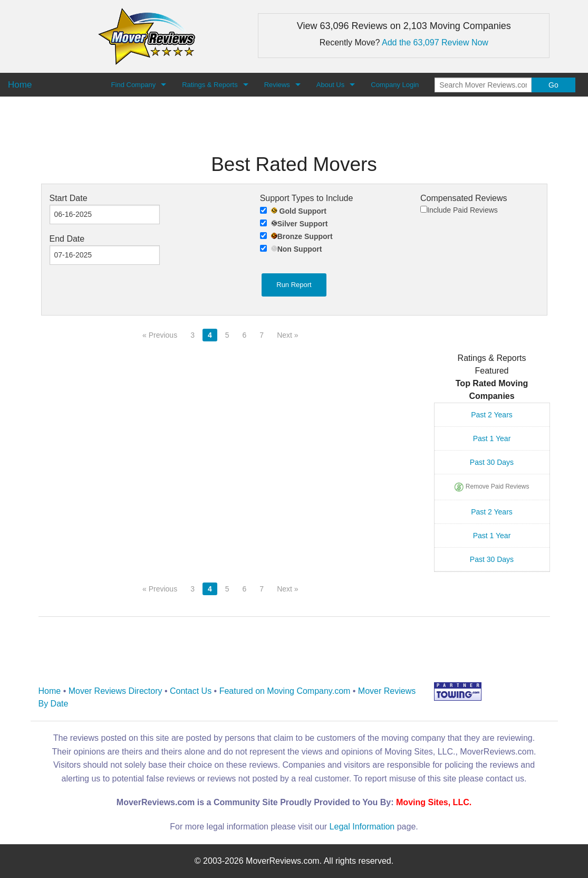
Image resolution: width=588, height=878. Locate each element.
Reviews (277, 85)
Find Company (134, 85)
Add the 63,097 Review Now (435, 42)
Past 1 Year (492, 438)
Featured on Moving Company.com (285, 691)
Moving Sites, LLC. (434, 802)
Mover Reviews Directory (115, 691)
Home (50, 691)
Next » (287, 335)
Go (553, 85)
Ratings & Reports (210, 85)
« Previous (160, 335)
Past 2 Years (492, 415)
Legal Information (362, 827)
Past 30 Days (492, 462)
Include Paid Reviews (459, 210)
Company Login (395, 85)
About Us (330, 85)
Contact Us (191, 691)
